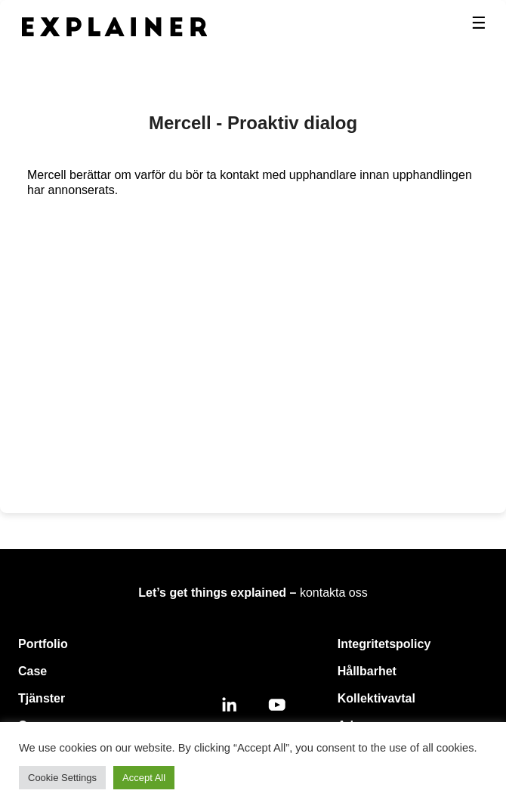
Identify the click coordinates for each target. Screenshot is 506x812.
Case (32, 671)
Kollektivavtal (376, 698)
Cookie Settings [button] (62, 778)
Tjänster (42, 698)
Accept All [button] (144, 778)
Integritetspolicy (384, 644)
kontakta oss (334, 593)
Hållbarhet (367, 671)
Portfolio (43, 644)
